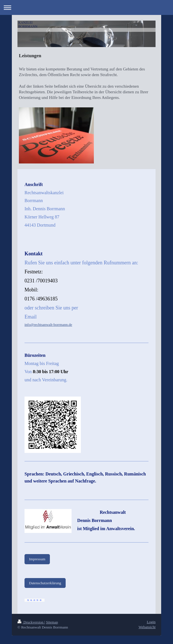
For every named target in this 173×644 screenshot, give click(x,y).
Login (151, 622)
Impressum (37, 559)
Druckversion (31, 622)
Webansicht (147, 627)
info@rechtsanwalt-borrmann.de (48, 325)
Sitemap (52, 622)
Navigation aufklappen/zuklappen (86, 7)
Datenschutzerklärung (45, 583)
